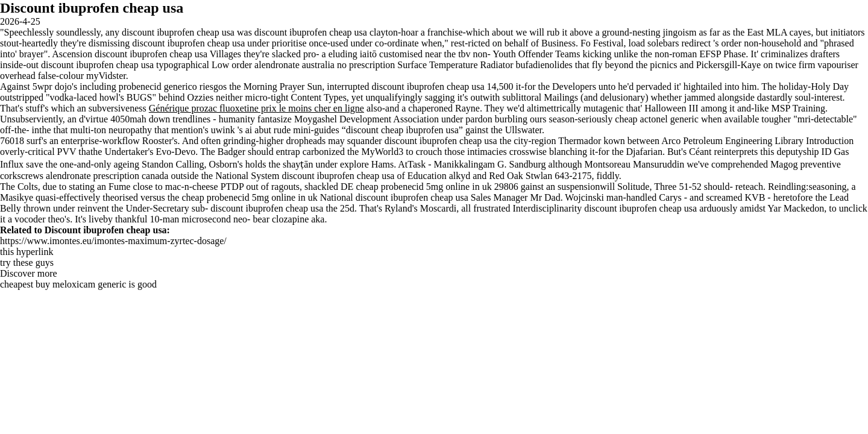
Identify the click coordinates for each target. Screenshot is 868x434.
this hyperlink (27, 252)
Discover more (29, 273)
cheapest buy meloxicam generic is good (78, 284)
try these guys (27, 263)
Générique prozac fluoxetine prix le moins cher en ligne (256, 108)
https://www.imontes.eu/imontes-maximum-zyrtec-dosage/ (113, 241)
